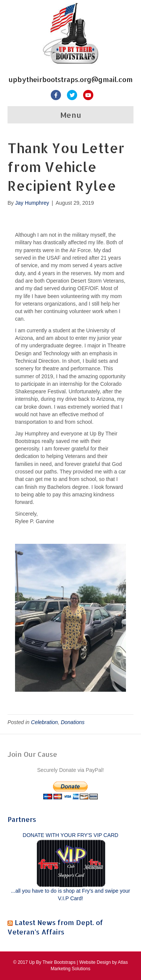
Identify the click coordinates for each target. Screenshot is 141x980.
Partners (22, 819)
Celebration (44, 722)
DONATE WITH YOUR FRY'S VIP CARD (70, 835)
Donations (73, 722)
